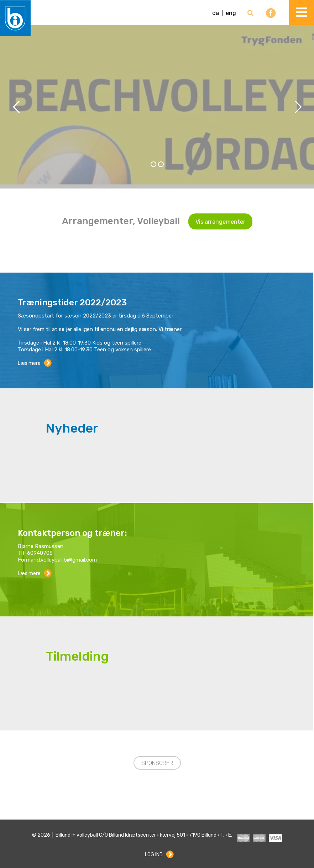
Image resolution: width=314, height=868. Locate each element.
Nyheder (72, 428)
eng (231, 13)
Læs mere (29, 363)
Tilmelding (77, 656)
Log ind (154, 855)
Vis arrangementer (220, 222)
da (216, 13)
